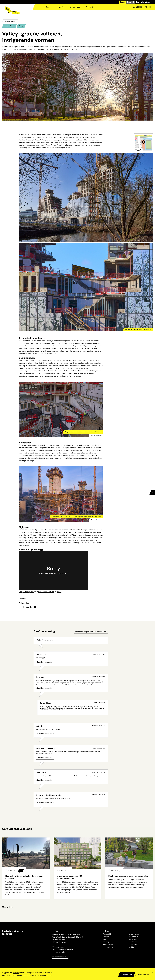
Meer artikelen (8, 907)
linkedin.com (28, 607)
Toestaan (125, 974)
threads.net (20, 607)
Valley (21, 26)
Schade (105, 939)
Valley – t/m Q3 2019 (26, 592)
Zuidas (122, 2)
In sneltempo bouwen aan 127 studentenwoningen (69, 877)
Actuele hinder (134, 934)
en (150, 7)
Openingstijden (58, 947)
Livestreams (133, 942)
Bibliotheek (133, 945)
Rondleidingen (108, 947)
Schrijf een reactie (45, 640)
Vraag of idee (107, 934)
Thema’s (60, 7)
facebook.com (24, 607)
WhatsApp (31, 607)
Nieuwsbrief (133, 939)
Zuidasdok (130, 2)
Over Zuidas (75, 7)
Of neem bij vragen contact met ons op (90, 632)
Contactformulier (59, 952)
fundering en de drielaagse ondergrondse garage (39, 343)
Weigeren (142, 974)
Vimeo (59, 592)
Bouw (48, 7)
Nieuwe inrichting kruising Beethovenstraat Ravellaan (24, 877)
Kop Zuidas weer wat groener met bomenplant (129, 876)
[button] (138, 7)
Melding (106, 942)
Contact (90, 7)
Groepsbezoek (108, 945)
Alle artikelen (133, 937)
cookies (16, 973)
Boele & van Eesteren (46, 592)
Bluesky (35, 607)
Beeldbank (133, 947)
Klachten (106, 937)
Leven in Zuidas (9, 26)
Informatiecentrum (143, 2)
